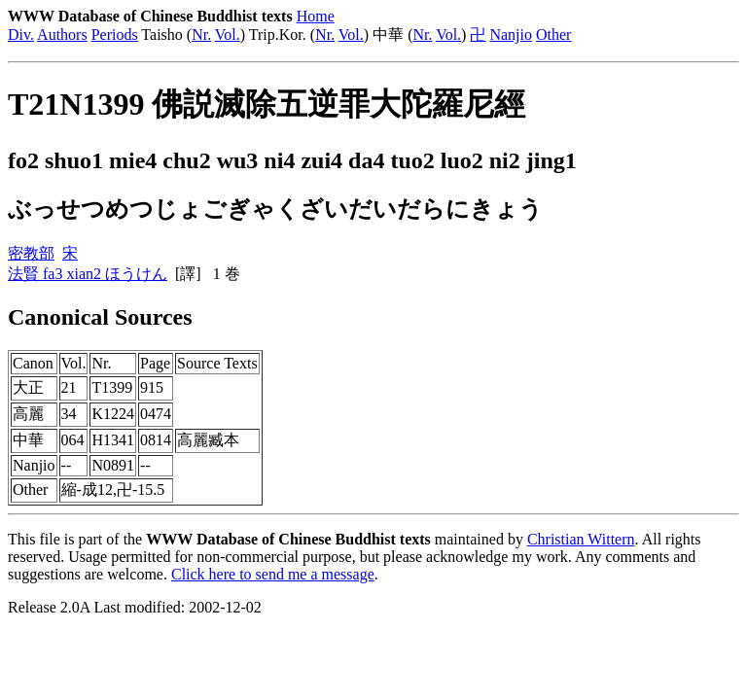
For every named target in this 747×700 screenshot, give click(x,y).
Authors (62, 35)
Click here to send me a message (273, 574)
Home (316, 16)
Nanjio (511, 35)
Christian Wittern (581, 539)
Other (553, 35)
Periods (115, 35)
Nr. (201, 35)
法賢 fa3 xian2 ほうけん (88, 274)
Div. (21, 35)
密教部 (31, 253)
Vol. (228, 35)
